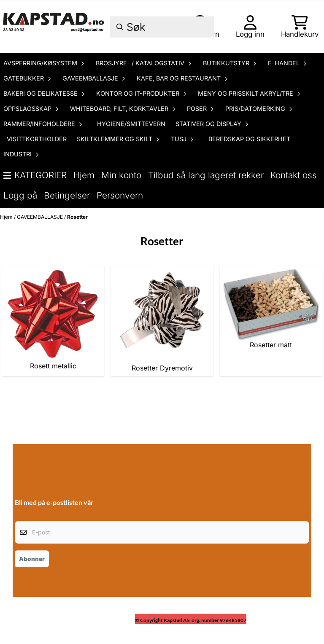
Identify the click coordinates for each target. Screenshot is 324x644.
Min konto (121, 175)
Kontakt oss (294, 175)
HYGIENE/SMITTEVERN (131, 124)
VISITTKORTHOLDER (37, 139)
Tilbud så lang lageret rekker (206, 175)
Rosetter (77, 217)
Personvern (120, 195)
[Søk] (162, 27)
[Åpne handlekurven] (300, 27)
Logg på (20, 195)
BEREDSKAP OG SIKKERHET (249, 139)
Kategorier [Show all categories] (35, 175)
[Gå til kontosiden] (250, 27)
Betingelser (67, 195)
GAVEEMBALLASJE (40, 217)
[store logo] (54, 27)
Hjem (84, 175)
